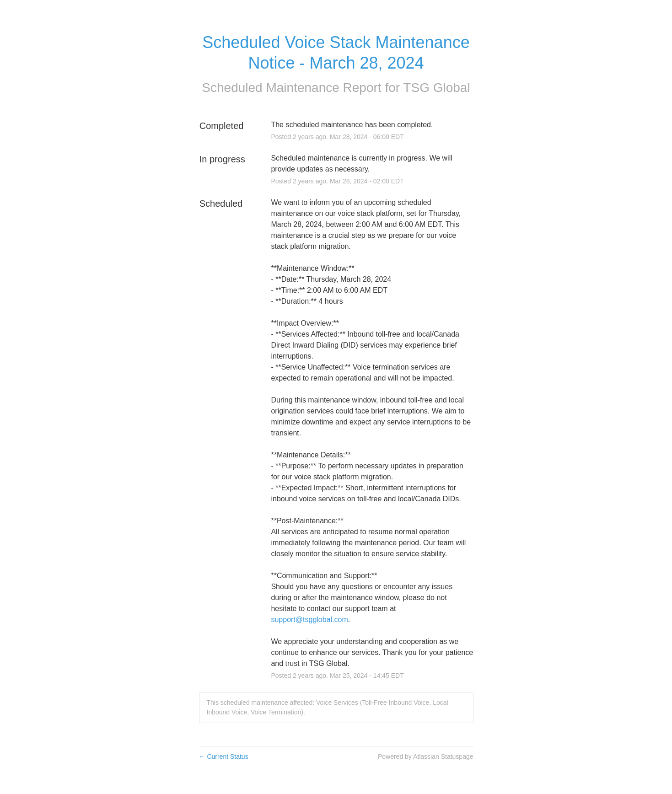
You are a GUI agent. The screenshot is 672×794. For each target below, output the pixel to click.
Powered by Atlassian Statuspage (426, 756)
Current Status (224, 756)
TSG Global (436, 88)
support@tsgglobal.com (309, 620)
